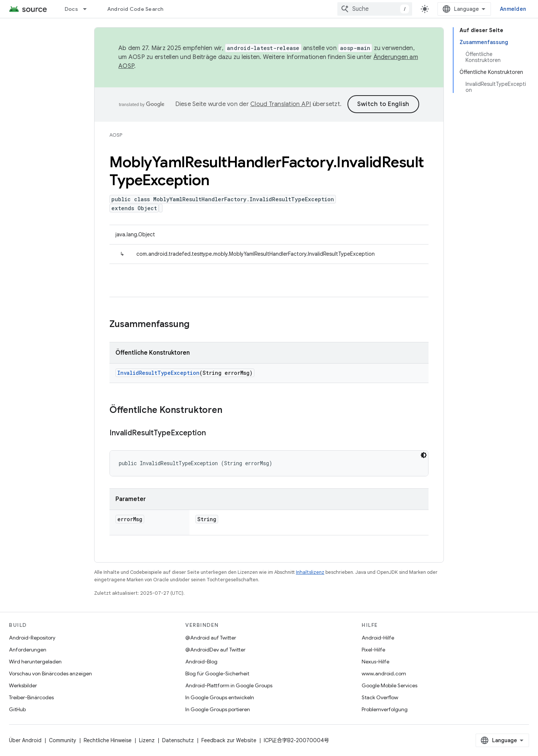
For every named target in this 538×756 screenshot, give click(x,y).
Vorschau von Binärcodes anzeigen (50, 673)
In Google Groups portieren (218, 709)
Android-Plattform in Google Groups (229, 685)
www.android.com (384, 673)
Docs (71, 9)
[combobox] (375, 9)
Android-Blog (201, 662)
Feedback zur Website (229, 740)
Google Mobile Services (389, 685)
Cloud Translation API (281, 104)
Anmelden (513, 9)
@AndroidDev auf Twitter (215, 650)
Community (63, 740)
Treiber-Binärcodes (31, 697)
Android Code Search (135, 9)
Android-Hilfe (378, 638)
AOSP (116, 135)
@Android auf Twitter (211, 638)
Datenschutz (178, 740)
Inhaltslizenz (310, 572)
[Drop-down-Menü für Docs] (88, 9)
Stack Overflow (380, 697)
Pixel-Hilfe (373, 650)
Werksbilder (23, 685)
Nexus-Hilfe (375, 662)
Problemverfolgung (385, 709)
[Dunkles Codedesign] (424, 455)
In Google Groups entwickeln (220, 697)
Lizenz (147, 740)
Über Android (25, 740)
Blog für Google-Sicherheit (217, 673)
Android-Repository (32, 638)
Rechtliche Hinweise (108, 740)
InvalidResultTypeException (158, 373)
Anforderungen (28, 650)
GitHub (17, 709)
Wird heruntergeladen (35, 662)
